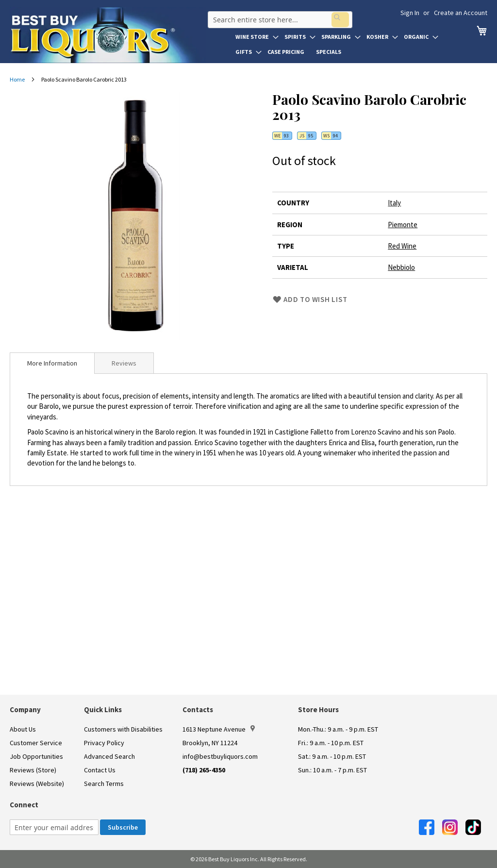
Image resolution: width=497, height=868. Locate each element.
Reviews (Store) (33, 770)
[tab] (52, 363)
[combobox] (278, 17)
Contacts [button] (198, 709)
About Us (23, 729)
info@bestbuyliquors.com (220, 756)
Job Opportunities (36, 756)
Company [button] (25, 709)
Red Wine (402, 246)
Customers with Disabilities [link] (123, 729)
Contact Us (100, 770)
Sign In (410, 13)
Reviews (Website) (37, 784)
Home (17, 79)
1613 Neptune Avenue (219, 729)
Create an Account (461, 13)
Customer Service (36, 743)
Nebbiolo (401, 267)
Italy (394, 203)
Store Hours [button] (318, 709)
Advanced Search (109, 756)
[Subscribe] (123, 827)
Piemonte (403, 225)
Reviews (124, 363)
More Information (52, 363)
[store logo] (108, 35)
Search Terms (104, 784)
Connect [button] (24, 805)
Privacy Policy (104, 743)
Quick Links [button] (103, 709)
